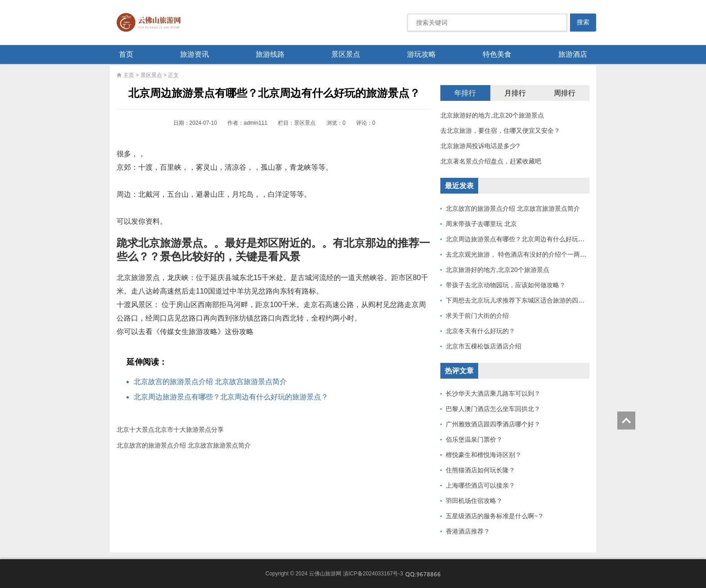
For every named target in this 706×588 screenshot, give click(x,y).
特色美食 (497, 54)
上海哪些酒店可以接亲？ (480, 485)
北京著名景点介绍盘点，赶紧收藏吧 (491, 161)
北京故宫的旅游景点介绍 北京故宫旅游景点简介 (210, 382)
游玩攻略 (421, 54)
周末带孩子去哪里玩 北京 (481, 224)
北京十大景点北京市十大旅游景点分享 (170, 430)
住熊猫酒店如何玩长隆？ (480, 470)
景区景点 (346, 54)
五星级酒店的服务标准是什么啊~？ (495, 516)
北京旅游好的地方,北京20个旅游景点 (492, 115)
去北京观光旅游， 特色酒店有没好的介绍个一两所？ (519, 254)
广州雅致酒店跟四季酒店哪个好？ (493, 424)
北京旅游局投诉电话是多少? (480, 146)
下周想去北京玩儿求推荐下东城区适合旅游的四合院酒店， (528, 300)
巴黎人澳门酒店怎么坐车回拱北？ (493, 409)
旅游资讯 (195, 54)
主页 (129, 75)
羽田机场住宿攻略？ (474, 501)
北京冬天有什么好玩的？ (480, 331)
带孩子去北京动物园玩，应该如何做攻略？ (506, 285)
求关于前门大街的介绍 (477, 316)
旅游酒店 (573, 54)
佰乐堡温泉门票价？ (474, 439)
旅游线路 (270, 54)
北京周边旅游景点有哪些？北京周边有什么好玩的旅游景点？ (231, 397)
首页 (126, 54)
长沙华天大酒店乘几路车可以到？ (493, 394)
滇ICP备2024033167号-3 (373, 574)
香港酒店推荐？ (468, 531)
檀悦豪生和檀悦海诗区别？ (484, 455)
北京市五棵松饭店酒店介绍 (484, 346)
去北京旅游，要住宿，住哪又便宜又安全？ (500, 131)
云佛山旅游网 (152, 23)
